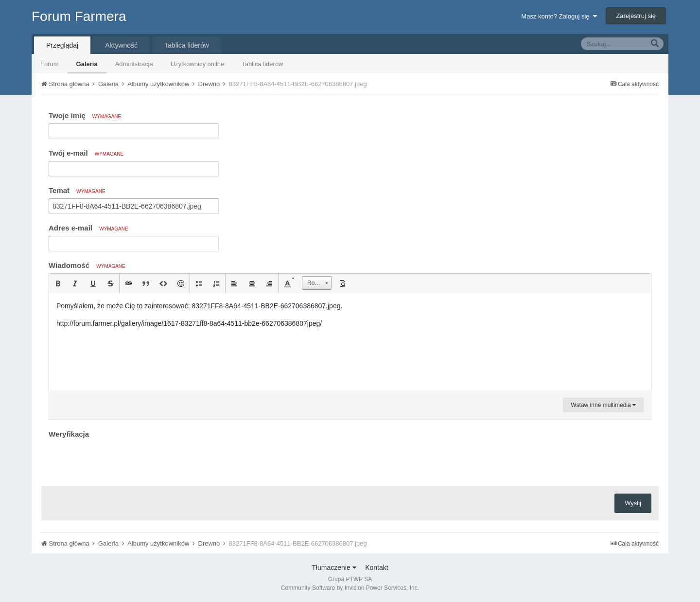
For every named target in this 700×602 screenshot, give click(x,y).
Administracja (134, 64)
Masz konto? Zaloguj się (559, 16)
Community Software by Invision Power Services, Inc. (350, 588)
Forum (50, 64)
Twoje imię (85, 115)
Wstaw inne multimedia (603, 405)
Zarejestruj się (636, 16)
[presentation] (122, 460)
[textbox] (350, 342)
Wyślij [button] (633, 503)
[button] (58, 283)
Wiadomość (87, 265)
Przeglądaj (62, 45)
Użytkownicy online (198, 64)
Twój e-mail (86, 153)
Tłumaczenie (334, 567)
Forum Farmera (79, 16)
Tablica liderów (262, 64)
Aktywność (121, 45)
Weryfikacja (69, 434)
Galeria (87, 64)
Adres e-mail (88, 228)
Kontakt (376, 567)
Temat (77, 190)
